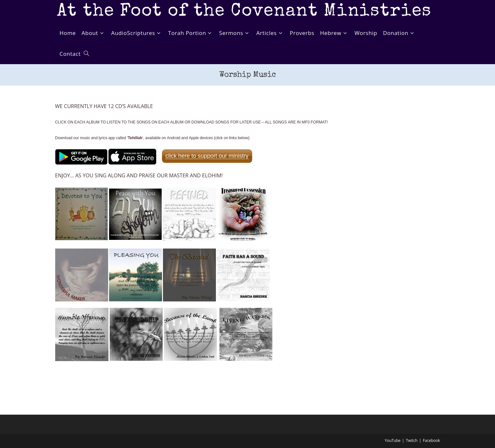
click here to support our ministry (207, 156)
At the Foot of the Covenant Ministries (245, 12)
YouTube (393, 440)
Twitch (412, 440)
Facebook (431, 440)
